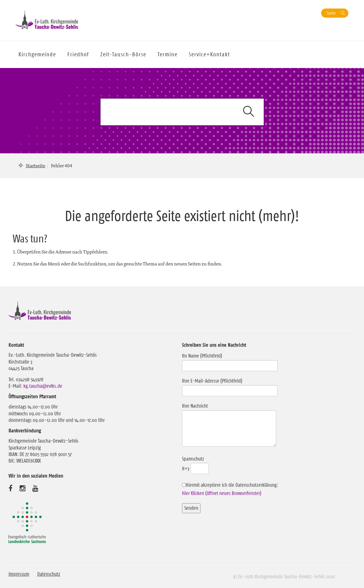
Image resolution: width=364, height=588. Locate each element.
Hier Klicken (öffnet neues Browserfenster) (222, 493)
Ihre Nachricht (229, 425)
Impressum (19, 574)
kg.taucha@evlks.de (43, 386)
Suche (331, 13)
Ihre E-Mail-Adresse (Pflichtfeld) (230, 386)
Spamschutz (195, 464)
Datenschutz (49, 574)
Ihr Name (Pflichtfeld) (230, 361)
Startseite (36, 166)
